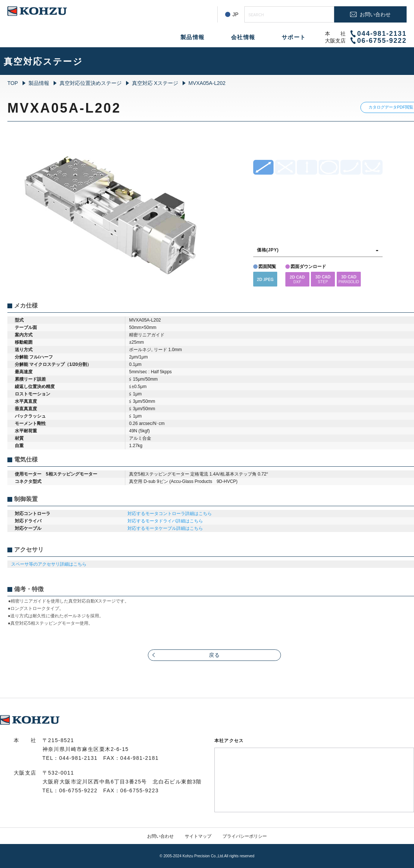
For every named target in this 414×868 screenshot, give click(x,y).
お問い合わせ (160, 836)
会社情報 (243, 37)
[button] (265, 279)
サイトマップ (198, 836)
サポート (294, 37)
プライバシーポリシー (245, 836)
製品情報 (193, 37)
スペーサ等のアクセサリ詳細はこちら (49, 564)
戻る (215, 655)
